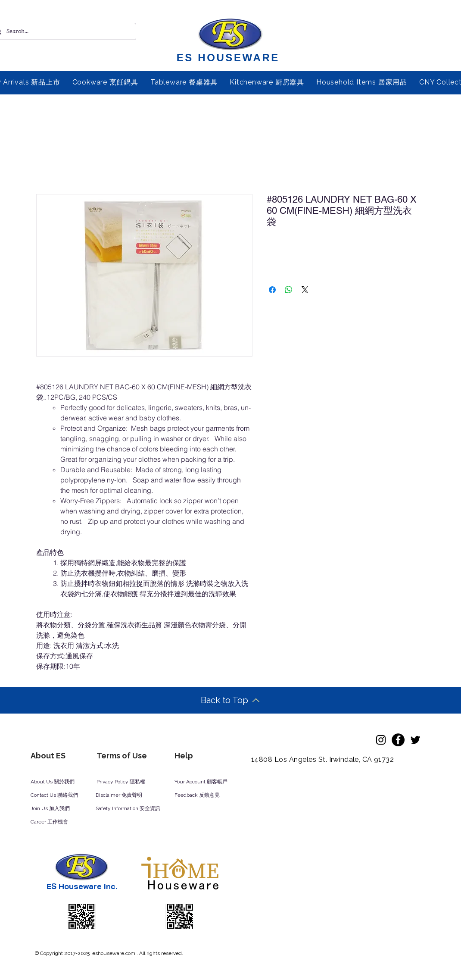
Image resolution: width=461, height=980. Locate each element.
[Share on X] (305, 290)
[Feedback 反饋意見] (207, 795)
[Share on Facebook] (272, 290)
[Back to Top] (230, 700)
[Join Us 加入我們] (60, 809)
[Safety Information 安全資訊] (136, 809)
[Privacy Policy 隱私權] (125, 782)
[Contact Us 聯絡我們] (66, 795)
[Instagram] (381, 740)
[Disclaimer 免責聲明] (125, 795)
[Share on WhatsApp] (289, 290)
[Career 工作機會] (60, 822)
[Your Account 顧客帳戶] (209, 782)
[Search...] (62, 31)
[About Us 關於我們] (59, 782)
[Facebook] (398, 740)
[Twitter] (415, 740)
